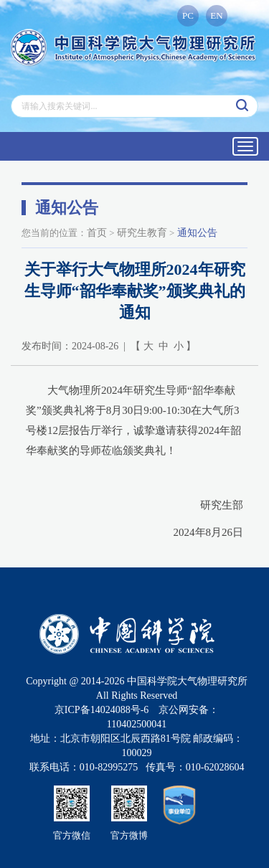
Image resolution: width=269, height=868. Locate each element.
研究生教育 (142, 233)
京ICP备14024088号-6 (102, 710)
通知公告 (197, 233)
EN (216, 15)
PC (188, 15)
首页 (97, 233)
